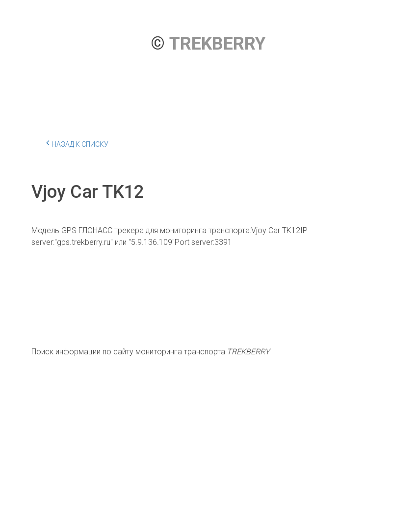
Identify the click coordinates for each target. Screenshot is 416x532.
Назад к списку (77, 143)
